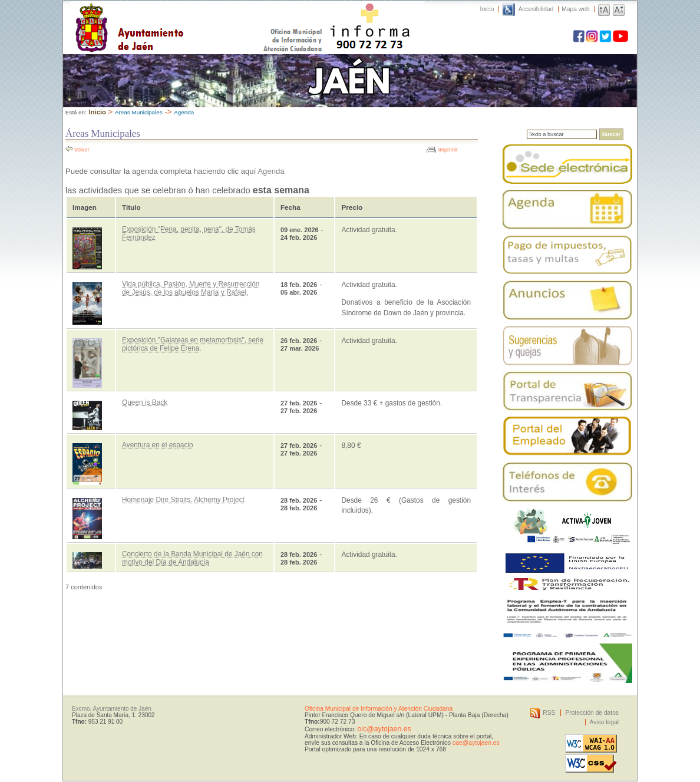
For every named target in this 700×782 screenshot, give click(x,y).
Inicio (487, 9)
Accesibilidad (536, 9)
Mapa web (575, 9)
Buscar (611, 134)
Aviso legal (604, 722)
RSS (549, 713)
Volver (82, 150)
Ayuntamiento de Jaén (181, 16)
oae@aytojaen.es (476, 743)
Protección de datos (592, 713)
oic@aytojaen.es (384, 729)
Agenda (184, 112)
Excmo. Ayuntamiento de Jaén (112, 709)
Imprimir (448, 150)
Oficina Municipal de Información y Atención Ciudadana (379, 709)
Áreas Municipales (139, 112)
